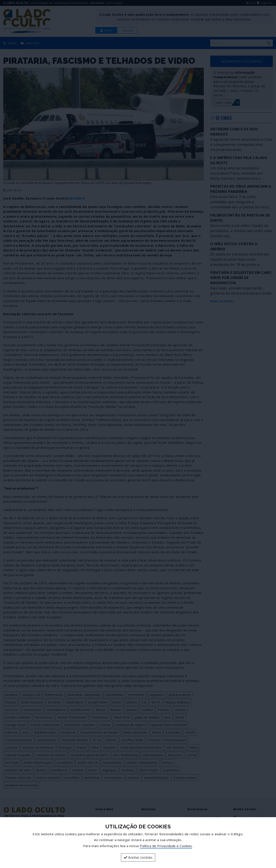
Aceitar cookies (138, 857)
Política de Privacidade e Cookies (166, 846)
